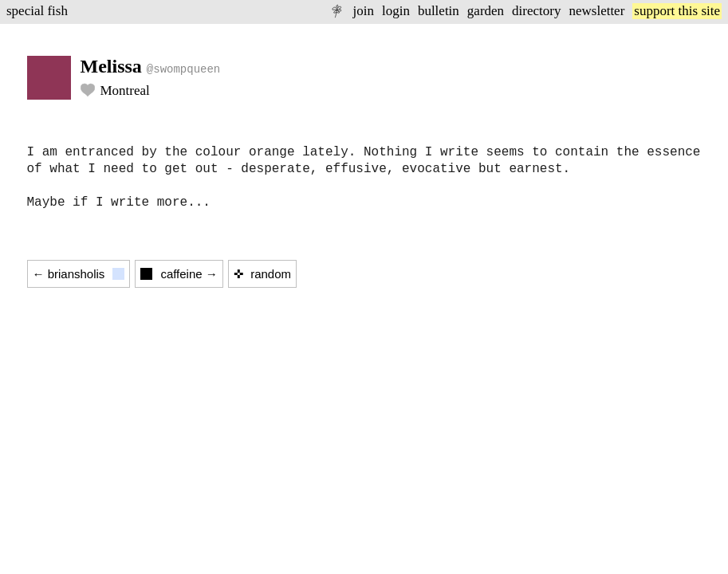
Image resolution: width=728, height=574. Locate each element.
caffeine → (179, 274)
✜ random (262, 274)
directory (536, 11)
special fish (37, 11)
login (396, 11)
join (363, 11)
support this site (677, 11)
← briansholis (79, 274)
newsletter (596, 11)
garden (486, 11)
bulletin (439, 11)
